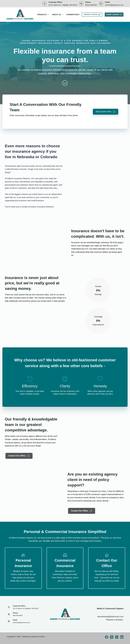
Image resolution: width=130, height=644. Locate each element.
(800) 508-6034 (91, 5)
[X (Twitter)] (112, 637)
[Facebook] (107, 637)
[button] (106, 112)
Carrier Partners (75, 15)
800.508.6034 (18, 615)
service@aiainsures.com (114, 5)
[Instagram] (117, 637)
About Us (58, 15)
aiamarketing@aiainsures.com (110, 617)
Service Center (92, 15)
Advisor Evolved (38, 637)
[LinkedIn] (122, 637)
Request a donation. (115, 620)
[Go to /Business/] (65, 568)
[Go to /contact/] (107, 568)
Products (44, 15)
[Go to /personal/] (23, 568)
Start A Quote (114, 15)
